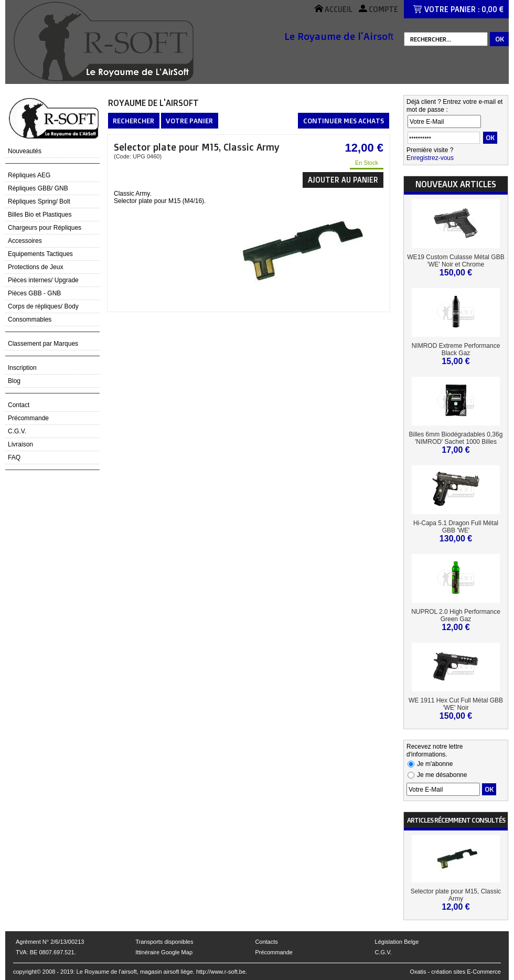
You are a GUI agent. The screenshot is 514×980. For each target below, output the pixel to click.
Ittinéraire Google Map (164, 952)
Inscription (22, 368)
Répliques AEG (29, 175)
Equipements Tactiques (40, 254)
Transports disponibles (164, 942)
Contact (19, 405)
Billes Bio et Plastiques (40, 215)
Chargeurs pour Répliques (45, 228)
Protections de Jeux (35, 267)
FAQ (14, 457)
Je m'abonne (435, 764)
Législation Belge (397, 942)
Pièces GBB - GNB (34, 293)
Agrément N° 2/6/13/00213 (50, 942)
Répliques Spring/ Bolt (39, 201)
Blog (14, 381)
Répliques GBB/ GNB (38, 188)
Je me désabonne (442, 775)
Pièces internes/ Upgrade (43, 280)
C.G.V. (17, 431)
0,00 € (492, 9)
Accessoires (25, 241)
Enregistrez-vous (430, 158)
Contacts (266, 942)
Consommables (30, 319)
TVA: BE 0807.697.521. (46, 952)
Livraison (20, 444)
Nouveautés (25, 151)
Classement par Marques (43, 344)
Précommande (28, 418)
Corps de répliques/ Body (43, 306)
